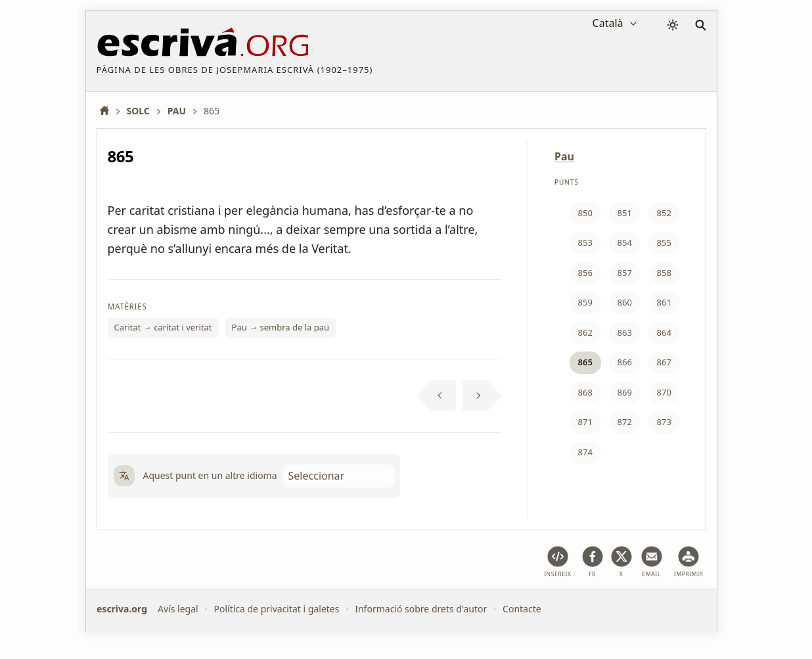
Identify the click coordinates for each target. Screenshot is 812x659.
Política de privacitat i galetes (276, 609)
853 (585, 242)
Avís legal (178, 609)
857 (625, 273)
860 (625, 302)
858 (664, 273)
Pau (564, 156)
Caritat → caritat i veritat (163, 327)
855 (664, 242)
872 (625, 422)
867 (664, 362)
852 (664, 213)
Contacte (522, 609)
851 (625, 213)
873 (664, 422)
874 (585, 452)
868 (585, 392)
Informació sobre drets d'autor (421, 609)
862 (585, 332)
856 (585, 273)
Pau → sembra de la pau (281, 327)
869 (625, 392)
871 (585, 422)
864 (664, 332)
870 (664, 392)
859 (585, 302)
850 (585, 213)
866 (625, 362)
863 (625, 332)
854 (625, 242)
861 (664, 302)
